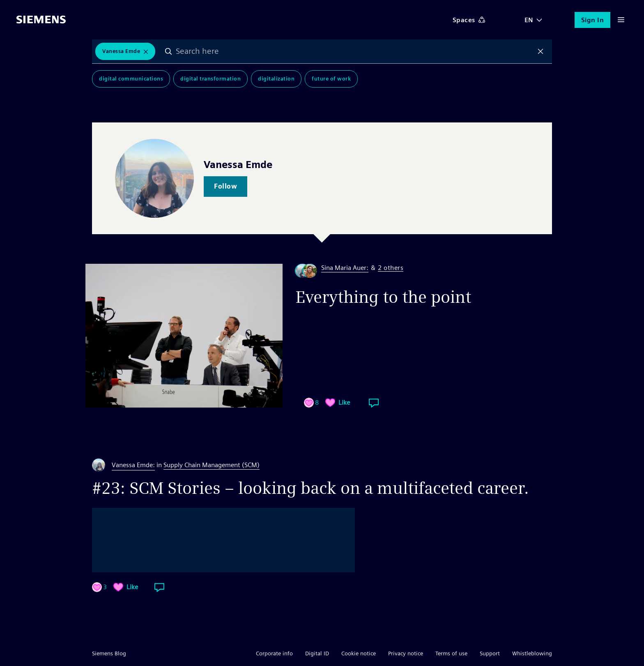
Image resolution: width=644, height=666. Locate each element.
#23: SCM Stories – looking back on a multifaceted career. (310, 488)
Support (490, 653)
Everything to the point (383, 297)
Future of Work (331, 79)
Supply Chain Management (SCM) (212, 465)
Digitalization (276, 79)
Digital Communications (131, 79)
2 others (391, 268)
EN (529, 20)
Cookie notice (359, 653)
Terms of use (451, 653)
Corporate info (274, 653)
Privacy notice (406, 653)
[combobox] (354, 51)
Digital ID (317, 653)
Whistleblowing (532, 653)
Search (168, 51)
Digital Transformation (210, 79)
